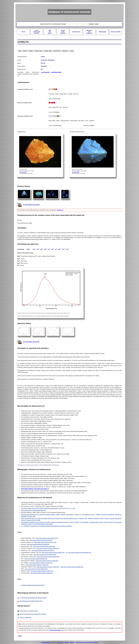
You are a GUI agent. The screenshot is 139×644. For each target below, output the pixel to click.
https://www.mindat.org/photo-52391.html (44, 546)
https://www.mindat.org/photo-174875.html (48, 567)
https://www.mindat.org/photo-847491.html (41, 540)
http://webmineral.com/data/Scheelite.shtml (31, 601)
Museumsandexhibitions (89, 32)
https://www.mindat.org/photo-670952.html (47, 561)
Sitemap (72, 642)
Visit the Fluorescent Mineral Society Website (87, 642)
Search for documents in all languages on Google (33, 614)
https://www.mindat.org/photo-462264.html (36, 569)
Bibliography (102, 32)
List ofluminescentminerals (37, 32)
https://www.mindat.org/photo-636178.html (45, 555)
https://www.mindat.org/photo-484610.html (48, 557)
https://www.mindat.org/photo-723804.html (37, 565)
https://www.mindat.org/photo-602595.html (72, 567)
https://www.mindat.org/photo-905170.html (47, 538)
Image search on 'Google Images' (29, 611)
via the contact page (55, 630)
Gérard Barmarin (46, 642)
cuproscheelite (45, 72)
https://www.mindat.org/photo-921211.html (45, 542)
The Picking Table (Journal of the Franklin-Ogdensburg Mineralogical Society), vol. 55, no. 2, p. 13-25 (48, 508)
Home (23, 32)
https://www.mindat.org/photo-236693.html (38, 544)
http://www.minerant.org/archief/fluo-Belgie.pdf (34, 510)
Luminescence (76, 32)
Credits (67, 642)
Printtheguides (50, 32)
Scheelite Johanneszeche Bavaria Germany (33, 585)
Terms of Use (60, 642)
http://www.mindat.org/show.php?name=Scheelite (33, 598)
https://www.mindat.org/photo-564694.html (36, 559)
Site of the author (23, 172)
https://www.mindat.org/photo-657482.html (43, 550)
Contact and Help (116, 32)
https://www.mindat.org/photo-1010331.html (41, 563)
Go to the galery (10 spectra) (31, 342)
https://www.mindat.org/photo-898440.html (80, 553)
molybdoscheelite (56, 72)
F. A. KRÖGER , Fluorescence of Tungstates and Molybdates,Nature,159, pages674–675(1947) (47, 526)
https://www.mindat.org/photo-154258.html (42, 573)
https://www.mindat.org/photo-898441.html (53, 553)
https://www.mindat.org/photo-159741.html (48, 548)
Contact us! (60, 210)
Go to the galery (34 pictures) (31, 205)
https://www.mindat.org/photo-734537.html (42, 571)
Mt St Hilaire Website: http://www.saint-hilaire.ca (35, 489)
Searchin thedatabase (63, 32)
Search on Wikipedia (25, 617)
